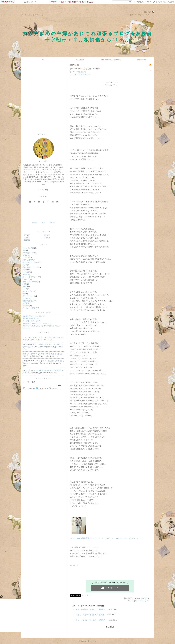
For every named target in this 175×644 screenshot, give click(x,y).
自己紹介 (26, 298)
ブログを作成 (161, 2)
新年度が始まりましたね (31, 319)
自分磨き (26, 303)
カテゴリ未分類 (28, 248)
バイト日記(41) (81, 72)
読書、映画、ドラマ (30, 267)
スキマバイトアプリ (30, 308)
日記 (30, 15)
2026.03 (27, 240)
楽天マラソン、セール (31, 262)
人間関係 (26, 255)
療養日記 (26, 306)
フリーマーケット (29, 296)
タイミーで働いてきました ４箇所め (91, 620)
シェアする (86, 595)
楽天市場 (171, 2)
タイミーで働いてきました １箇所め (85, 69)
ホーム (24, 15)
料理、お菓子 (27, 260)
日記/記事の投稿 (43, 313)
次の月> (52, 223)
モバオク (26, 279)
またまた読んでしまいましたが (34, 316)
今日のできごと (28, 301)
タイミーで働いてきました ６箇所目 (91, 609)
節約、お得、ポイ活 (30, 282)
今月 (43, 223)
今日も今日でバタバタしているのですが (37, 323)
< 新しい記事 (79, 59)
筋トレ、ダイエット (30, 277)
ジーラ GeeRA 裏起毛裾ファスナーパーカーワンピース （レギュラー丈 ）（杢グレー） (104, 538)
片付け (25, 286)
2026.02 (47, 235)
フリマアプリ (27, 291)
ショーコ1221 (28, 337)
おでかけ (26, 272)
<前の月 (35, 223)
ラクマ (25, 265)
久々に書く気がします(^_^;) (32, 321)
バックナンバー (44, 232)
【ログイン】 (149, 15)
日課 (24, 251)
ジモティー (27, 258)
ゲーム (25, 289)
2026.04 (27, 238)
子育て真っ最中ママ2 (30, 354)
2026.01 (47, 238)
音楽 (24, 294)
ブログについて (28, 253)
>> (143, 2)
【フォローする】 (136, 15)
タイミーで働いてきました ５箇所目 (90, 615)
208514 (148, 12)
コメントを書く (144, 601)
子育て (25, 270)
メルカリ (26, 274)
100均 (25, 284)
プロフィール (38, 15)
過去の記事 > (142, 59)
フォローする (43, 190)
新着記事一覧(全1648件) (111, 59)
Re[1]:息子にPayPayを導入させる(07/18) (49, 337)
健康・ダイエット (33, 2)
